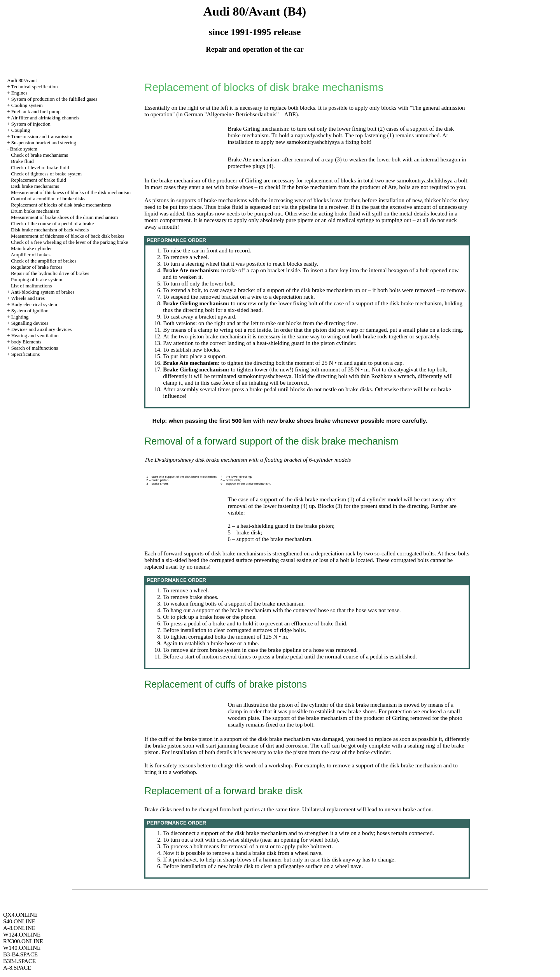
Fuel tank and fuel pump (36, 111)
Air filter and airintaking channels (45, 118)
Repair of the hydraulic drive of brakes (50, 273)
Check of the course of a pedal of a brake (52, 223)
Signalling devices (30, 323)
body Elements (26, 342)
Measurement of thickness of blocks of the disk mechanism (71, 192)
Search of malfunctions (35, 348)
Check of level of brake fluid (40, 167)
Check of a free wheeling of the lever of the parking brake (69, 242)
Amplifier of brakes (31, 255)
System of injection (31, 124)
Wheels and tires (28, 298)
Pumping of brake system (37, 279)
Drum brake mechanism (35, 211)
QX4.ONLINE (20, 915)
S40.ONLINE (19, 921)
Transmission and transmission (42, 136)
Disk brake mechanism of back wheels (50, 230)
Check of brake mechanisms (39, 155)
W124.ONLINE (22, 935)
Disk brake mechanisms (35, 186)
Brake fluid (22, 161)
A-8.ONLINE (19, 928)
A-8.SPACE (17, 968)
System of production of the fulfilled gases (54, 99)
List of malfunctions (31, 286)
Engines (19, 93)
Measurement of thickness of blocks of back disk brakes (68, 236)
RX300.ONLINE (23, 941)
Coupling (21, 130)
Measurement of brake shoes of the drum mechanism (64, 217)
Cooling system (27, 105)
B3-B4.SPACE (20, 954)
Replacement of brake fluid (38, 180)
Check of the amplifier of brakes (44, 261)
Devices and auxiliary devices (42, 329)
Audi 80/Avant (22, 80)
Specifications (26, 354)
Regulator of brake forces (37, 267)
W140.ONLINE (22, 948)
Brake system (24, 149)
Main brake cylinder (31, 248)
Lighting (20, 317)
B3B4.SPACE (19, 961)
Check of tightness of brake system (46, 174)
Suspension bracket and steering (44, 143)
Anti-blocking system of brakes (43, 292)
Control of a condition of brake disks (48, 199)
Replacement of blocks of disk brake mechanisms (61, 205)
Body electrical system (34, 304)
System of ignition (30, 311)
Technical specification (34, 87)
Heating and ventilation (35, 335)
